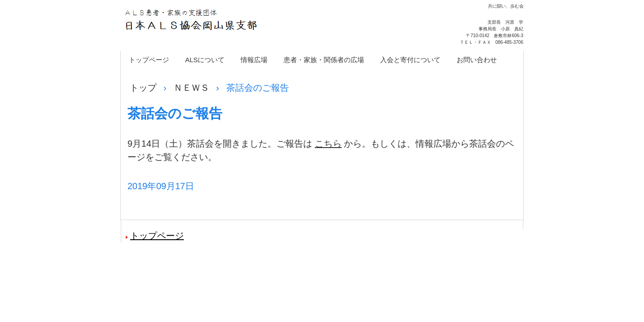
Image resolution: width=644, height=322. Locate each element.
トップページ (149, 60)
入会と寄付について (410, 60)
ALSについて (205, 60)
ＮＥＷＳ (191, 88)
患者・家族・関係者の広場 (324, 60)
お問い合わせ (477, 60)
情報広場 (254, 60)
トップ (143, 88)
